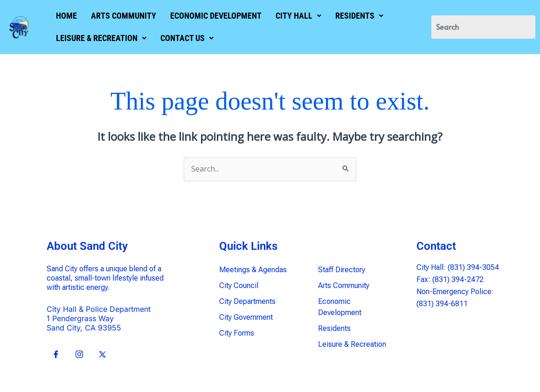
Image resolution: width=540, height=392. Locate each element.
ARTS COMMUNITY (122, 16)
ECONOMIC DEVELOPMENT (215, 16)
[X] (103, 355)
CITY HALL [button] (297, 16)
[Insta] (79, 355)
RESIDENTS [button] (358, 16)
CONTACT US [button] (186, 38)
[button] (297, 16)
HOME (65, 16)
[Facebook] (56, 355)
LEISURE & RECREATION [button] (100, 38)
